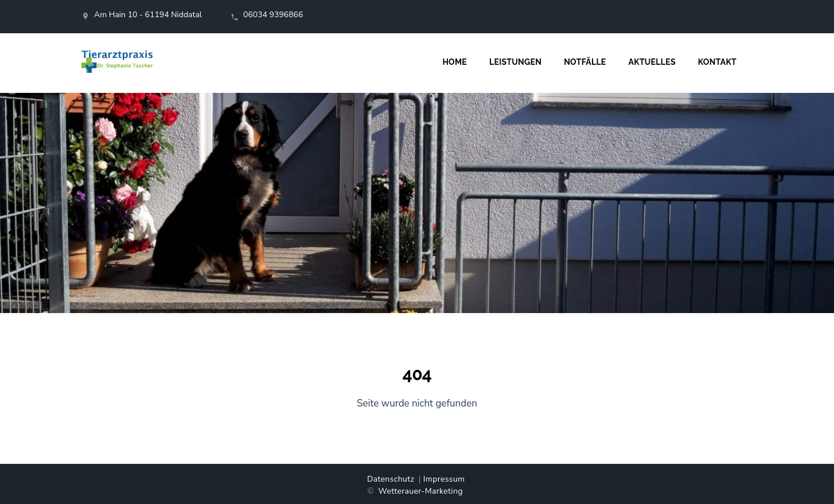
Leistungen (515, 62)
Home (455, 62)
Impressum (444, 479)
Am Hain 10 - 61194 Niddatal (148, 15)
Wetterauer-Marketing (420, 491)
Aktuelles (652, 62)
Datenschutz (391, 479)
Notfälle (585, 62)
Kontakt (717, 62)
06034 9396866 (273, 15)
